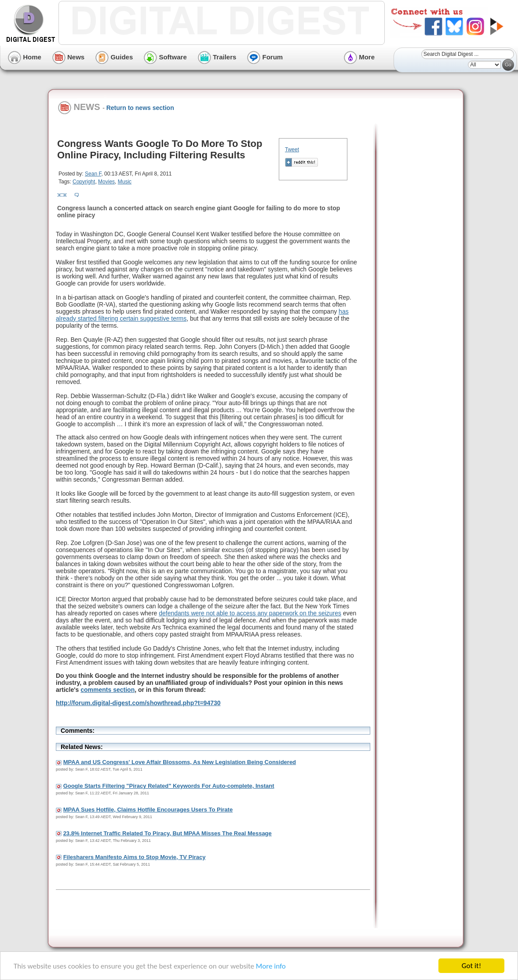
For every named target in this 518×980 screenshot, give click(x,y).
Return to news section (140, 108)
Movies (106, 182)
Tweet (292, 150)
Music (125, 182)
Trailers (217, 57)
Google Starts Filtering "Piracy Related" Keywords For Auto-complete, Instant (169, 786)
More (359, 57)
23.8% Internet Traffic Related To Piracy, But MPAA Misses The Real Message (168, 833)
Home (25, 57)
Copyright (84, 182)
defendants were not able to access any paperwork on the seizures (250, 613)
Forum (265, 57)
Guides (114, 57)
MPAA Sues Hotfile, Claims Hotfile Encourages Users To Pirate (148, 810)
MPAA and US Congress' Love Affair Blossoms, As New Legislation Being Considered (180, 762)
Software (165, 57)
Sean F (93, 174)
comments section (108, 690)
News (68, 57)
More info (271, 967)
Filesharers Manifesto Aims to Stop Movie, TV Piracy (135, 857)
